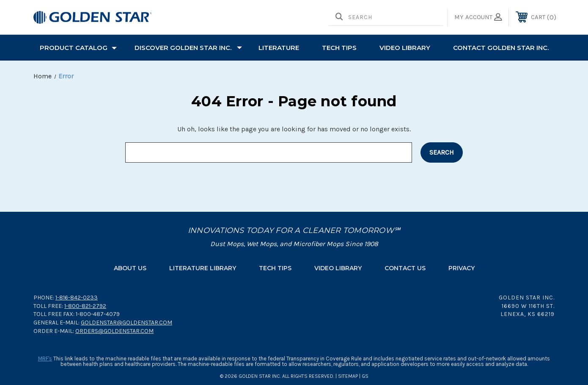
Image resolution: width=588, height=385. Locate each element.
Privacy (462, 268)
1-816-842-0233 (77, 298)
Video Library (405, 48)
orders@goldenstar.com (114, 331)
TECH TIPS (339, 48)
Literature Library (203, 268)
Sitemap (348, 376)
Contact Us (405, 268)
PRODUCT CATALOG (78, 48)
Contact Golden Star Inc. (501, 48)
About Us (130, 268)
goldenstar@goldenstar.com (126, 323)
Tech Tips (275, 268)
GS (365, 376)
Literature (279, 48)
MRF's (45, 359)
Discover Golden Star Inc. (188, 48)
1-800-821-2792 (85, 306)
